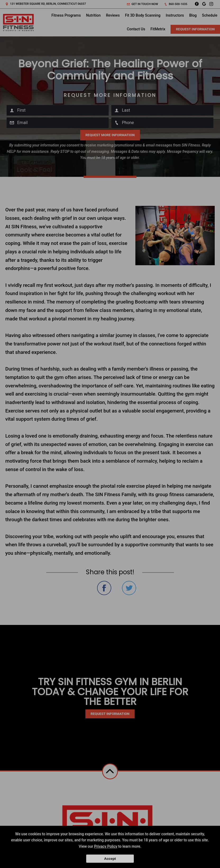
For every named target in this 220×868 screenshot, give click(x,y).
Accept (110, 859)
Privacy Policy (106, 846)
